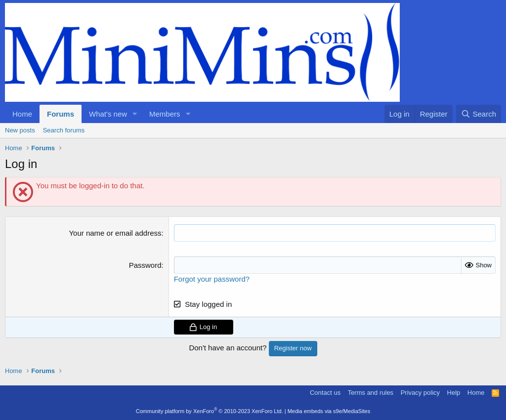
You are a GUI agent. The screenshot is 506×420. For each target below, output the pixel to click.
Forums (61, 114)
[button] (135, 114)
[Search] (479, 114)
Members (165, 114)
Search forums (64, 130)
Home (22, 114)
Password (145, 265)
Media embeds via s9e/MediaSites (329, 411)
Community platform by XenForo (210, 411)
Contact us (325, 393)
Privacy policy (420, 393)
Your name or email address (115, 233)
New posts (20, 130)
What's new (108, 114)
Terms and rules (371, 393)
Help (454, 393)
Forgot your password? (212, 279)
